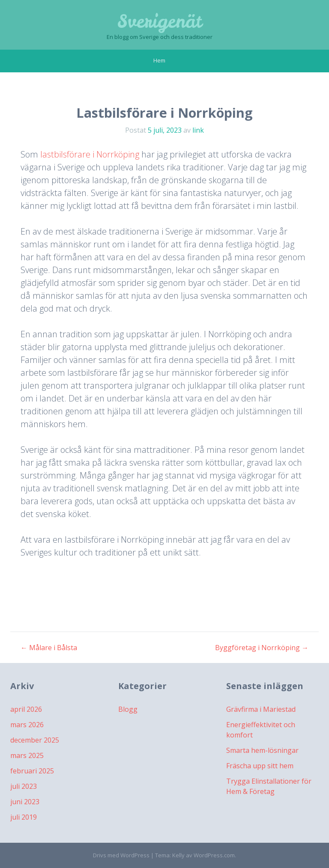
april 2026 (26, 709)
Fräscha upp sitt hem (260, 766)
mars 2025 (27, 755)
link (198, 130)
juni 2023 (25, 802)
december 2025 (35, 740)
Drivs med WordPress (121, 855)
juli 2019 (24, 817)
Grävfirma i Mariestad (261, 709)
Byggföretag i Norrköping (262, 648)
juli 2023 (24, 786)
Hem (159, 60)
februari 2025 (32, 771)
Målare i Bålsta (49, 648)
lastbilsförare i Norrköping (90, 154)
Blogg (128, 709)
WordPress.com (214, 855)
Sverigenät (160, 21)
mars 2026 (27, 725)
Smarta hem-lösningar (262, 750)
